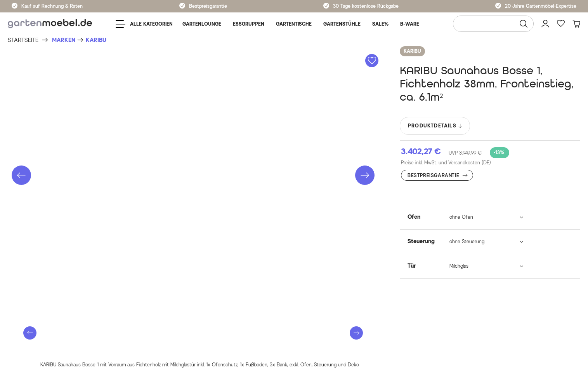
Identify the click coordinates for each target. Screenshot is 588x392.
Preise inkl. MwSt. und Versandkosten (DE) (446, 163)
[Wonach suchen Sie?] (493, 24)
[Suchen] (524, 24)
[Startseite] (23, 40)
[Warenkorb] (576, 24)
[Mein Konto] (545, 24)
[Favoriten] (561, 24)
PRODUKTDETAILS (435, 126)
